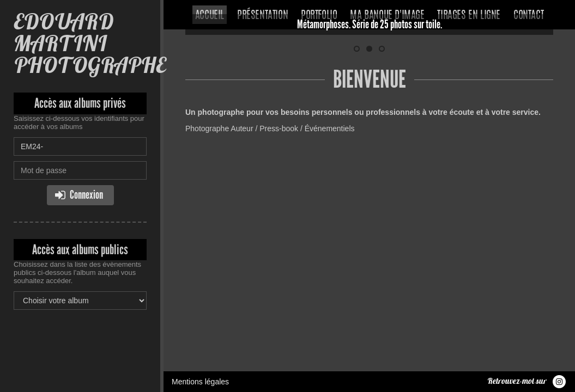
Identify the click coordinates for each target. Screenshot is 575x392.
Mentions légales (200, 182)
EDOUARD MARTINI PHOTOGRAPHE (90, 43)
